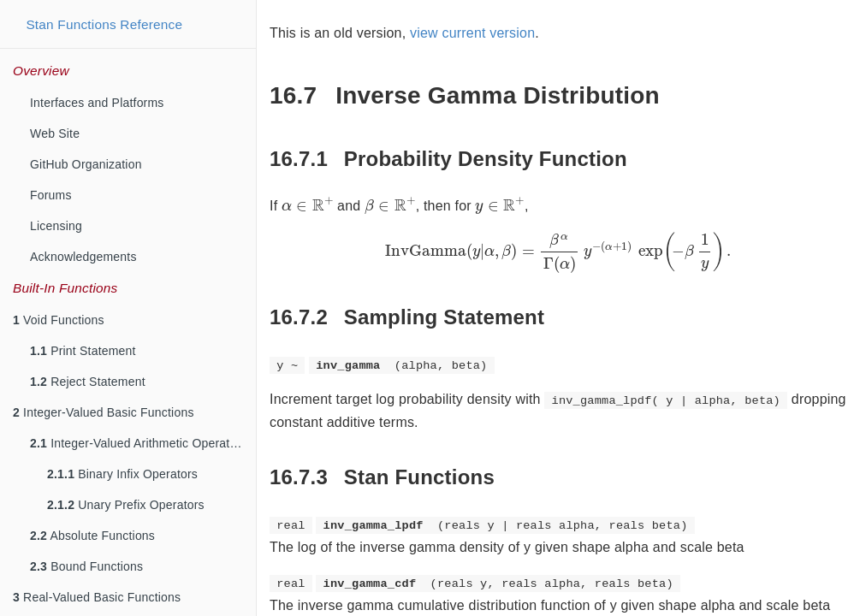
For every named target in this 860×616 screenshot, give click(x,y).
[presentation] (308, 204)
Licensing (56, 226)
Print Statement (83, 351)
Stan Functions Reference (104, 24)
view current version (472, 33)
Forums (51, 195)
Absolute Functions (92, 536)
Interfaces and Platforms (97, 103)
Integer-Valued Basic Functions (104, 412)
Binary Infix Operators (122, 474)
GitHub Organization (86, 164)
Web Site (55, 133)
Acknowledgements (83, 257)
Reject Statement (88, 382)
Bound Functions (86, 566)
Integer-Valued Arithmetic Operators (138, 443)
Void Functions (59, 320)
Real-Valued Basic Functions (97, 597)
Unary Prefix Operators (126, 505)
